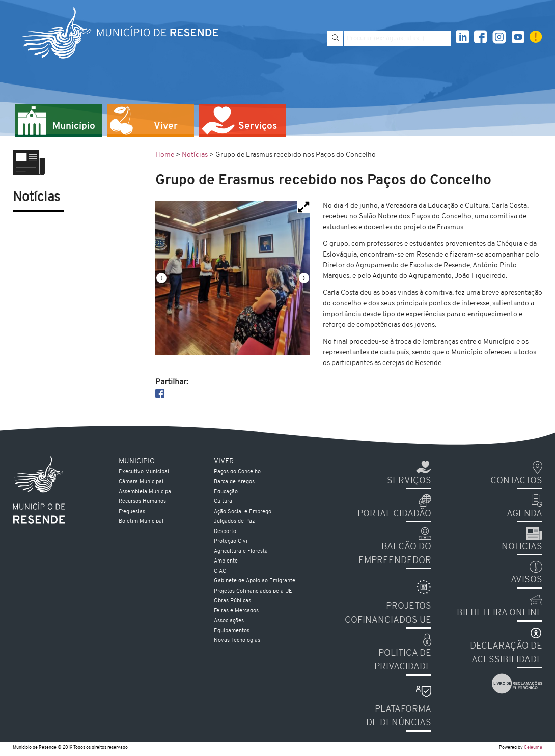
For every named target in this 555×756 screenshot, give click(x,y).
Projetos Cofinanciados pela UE (253, 591)
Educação (226, 492)
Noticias (522, 547)
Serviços (409, 481)
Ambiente (226, 561)
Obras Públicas (232, 601)
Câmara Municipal (141, 482)
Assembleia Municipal (146, 492)
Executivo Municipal (144, 472)
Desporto (225, 532)
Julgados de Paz (234, 522)
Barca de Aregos (234, 482)
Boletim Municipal (141, 522)
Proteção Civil (231, 541)
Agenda (524, 514)
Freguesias (132, 512)
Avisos (526, 580)
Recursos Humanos (142, 502)
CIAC (220, 571)
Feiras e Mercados (236, 611)
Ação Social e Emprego (243, 512)
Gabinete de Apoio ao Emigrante (255, 581)
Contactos (516, 481)
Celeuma (533, 748)
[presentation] (161, 278)
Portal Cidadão (394, 514)
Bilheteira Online (499, 613)
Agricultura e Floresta (241, 552)
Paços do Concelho (237, 472)
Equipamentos (232, 631)
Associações (229, 621)
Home (165, 155)
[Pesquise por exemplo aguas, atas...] (398, 38)
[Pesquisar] (335, 38)
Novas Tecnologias (237, 641)
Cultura (223, 502)
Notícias (195, 155)
